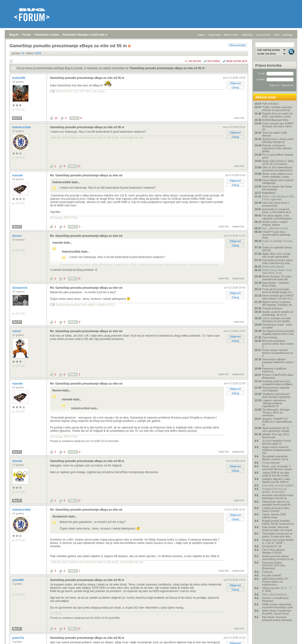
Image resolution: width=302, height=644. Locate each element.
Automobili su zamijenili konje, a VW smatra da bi (277, 211)
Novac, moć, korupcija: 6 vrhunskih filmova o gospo (277, 468)
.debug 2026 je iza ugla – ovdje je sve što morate (277, 474)
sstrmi (17, 331)
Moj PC (17, 118)
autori (277, 35)
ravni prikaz (214, 61)
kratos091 (19, 78)
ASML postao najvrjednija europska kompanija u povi (278, 606)
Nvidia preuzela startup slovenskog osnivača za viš (278, 558)
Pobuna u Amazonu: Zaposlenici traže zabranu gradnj (277, 148)
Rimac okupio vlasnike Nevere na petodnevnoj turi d (278, 353)
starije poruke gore (237, 61)
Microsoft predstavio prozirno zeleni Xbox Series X (278, 344)
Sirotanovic (20, 288)
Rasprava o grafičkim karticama (274, 370)
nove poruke (263, 35)
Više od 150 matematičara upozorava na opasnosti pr (277, 169)
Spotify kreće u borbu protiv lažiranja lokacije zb (278, 140)
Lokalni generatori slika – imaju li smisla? (277, 509)
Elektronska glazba (273, 267)
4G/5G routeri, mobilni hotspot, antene (275, 223)
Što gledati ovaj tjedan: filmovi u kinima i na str (275, 458)
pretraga (288, 35)
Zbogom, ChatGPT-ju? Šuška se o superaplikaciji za (277, 422)
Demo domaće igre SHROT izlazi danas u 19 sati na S (278, 297)
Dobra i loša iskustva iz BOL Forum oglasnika (278, 198)
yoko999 (18, 580)
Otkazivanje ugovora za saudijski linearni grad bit (276, 503)
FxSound (267, 572)
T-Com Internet (271, 463)
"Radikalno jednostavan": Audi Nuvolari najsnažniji (277, 395)
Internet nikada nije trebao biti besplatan (277, 188)
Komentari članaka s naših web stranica (89, 35)
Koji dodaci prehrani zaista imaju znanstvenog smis (277, 262)
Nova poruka (237, 45)
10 (56, 118)
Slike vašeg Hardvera (275, 594)
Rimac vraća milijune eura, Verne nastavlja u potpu (277, 175)
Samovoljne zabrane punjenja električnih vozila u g (278, 362)
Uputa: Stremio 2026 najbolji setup (274, 516)
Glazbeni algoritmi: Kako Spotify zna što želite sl (276, 480)
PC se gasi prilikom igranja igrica (277, 156)
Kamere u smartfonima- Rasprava (276, 599)
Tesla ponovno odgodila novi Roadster (276, 389)
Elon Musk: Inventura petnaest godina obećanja (277, 619)
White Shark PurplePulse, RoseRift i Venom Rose (277, 612)
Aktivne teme (266, 97)
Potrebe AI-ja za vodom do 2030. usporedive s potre (277, 115)
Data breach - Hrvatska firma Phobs (275, 284)
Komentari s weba (47, 35)
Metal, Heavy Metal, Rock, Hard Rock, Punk (277, 271)
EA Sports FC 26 (272, 546)
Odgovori (235, 83)
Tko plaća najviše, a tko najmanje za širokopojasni (277, 217)
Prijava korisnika (268, 65)
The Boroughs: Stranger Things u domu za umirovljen (276, 412)
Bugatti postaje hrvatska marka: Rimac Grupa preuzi (278, 522)
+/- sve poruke (193, 61)
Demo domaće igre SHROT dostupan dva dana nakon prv (278, 126)
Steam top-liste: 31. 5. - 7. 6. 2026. (277, 589)
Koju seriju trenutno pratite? (278, 485)
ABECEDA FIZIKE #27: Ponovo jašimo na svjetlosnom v (276, 582)
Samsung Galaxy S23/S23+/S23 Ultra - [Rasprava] (274, 565)
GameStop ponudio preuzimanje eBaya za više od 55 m (167, 68)
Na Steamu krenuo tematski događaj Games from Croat (278, 332)
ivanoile (18, 175)
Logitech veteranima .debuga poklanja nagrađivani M (274, 403)
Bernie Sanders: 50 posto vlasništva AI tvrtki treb (277, 278)
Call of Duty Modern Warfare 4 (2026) (274, 551)
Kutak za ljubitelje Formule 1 (277, 242)
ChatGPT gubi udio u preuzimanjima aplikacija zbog (276, 235)
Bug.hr (14, 35)
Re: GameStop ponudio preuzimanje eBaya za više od (86, 175)
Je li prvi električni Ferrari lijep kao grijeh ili (277, 442)
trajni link (239, 118)
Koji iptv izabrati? (272, 575)
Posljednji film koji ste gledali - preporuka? (275, 490)
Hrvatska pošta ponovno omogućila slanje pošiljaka (277, 383)
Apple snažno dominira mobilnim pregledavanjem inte (277, 450)
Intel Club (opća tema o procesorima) (276, 204)
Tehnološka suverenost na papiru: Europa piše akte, (277, 535)
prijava (201, 35)
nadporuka (238, 226)
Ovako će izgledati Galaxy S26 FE (277, 249)
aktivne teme (231, 35)
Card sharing (270, 337)
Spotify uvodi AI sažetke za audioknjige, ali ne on (278, 313)
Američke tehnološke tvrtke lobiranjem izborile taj (278, 497)
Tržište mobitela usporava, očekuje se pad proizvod (277, 109)
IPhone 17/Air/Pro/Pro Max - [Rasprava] (278, 376)
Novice (17, 236)
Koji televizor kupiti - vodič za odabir (277, 326)
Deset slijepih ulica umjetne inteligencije (278, 182)
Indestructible (22, 127)
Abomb (18, 461)
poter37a (19, 638)
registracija (214, 35)
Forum (27, 35)
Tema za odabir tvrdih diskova (275, 134)
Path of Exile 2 (271, 104)
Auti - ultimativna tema (275, 228)
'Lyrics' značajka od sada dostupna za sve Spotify (276, 320)
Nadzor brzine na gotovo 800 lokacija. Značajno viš (277, 303)
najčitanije (247, 35)
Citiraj (235, 88)
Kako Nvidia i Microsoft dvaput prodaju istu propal (277, 529)
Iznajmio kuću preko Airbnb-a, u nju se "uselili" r (278, 541)
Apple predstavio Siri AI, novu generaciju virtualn (276, 429)
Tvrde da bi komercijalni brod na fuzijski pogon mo (277, 291)
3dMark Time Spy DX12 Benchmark (276, 436)
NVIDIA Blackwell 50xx (275, 120)
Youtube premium (272, 308)
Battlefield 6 (269, 193)
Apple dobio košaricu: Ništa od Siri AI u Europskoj (278, 162)
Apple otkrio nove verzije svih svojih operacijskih (276, 255)
